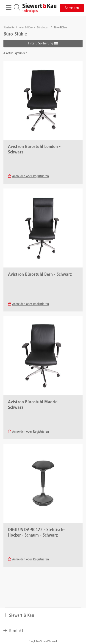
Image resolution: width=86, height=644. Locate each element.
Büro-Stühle (60, 28)
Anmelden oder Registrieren (31, 176)
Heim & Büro (26, 28)
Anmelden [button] (72, 8)
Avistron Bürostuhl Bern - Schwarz (40, 275)
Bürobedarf (43, 28)
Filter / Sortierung (43, 44)
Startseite (9, 28)
